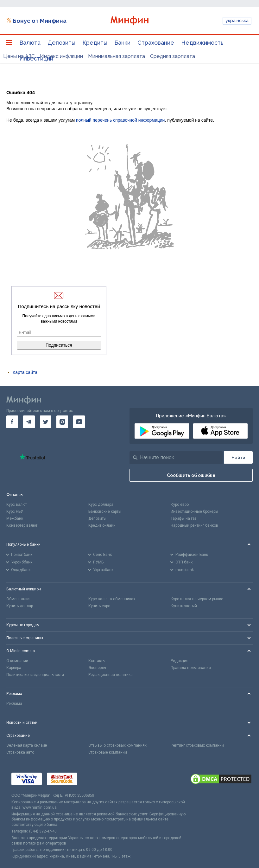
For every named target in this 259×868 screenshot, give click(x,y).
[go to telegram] (29, 422)
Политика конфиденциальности (35, 675)
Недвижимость (202, 43)
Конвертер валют (22, 525)
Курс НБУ (15, 511)
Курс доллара (101, 505)
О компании (17, 661)
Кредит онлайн (102, 525)
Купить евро (99, 606)
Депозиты (61, 43)
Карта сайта (25, 372)
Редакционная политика (111, 675)
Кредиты (95, 43)
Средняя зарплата (173, 56)
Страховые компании (108, 752)
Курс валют (17, 505)
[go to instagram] (62, 422)
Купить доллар (20, 606)
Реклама (14, 704)
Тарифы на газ (184, 518)
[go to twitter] (46, 422)
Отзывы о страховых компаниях (117, 745)
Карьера (14, 668)
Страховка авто (20, 752)
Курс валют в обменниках (112, 599)
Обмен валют (19, 599)
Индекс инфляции (61, 56)
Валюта (30, 43)
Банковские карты (105, 511)
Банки (122, 43)
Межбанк (15, 518)
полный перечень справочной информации (120, 120)
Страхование (156, 43)
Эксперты (97, 668)
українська (237, 21)
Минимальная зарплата (117, 56)
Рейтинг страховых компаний (197, 745)
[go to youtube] (79, 422)
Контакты (97, 661)
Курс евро (180, 505)
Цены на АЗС (19, 56)
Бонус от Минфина (40, 21)
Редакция (180, 661)
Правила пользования (191, 668)
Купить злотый (184, 606)
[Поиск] (238, 457)
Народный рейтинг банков (194, 525)
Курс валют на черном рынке (197, 599)
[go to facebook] (12, 422)
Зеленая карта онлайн (27, 745)
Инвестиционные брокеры (194, 511)
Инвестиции (36, 58)
